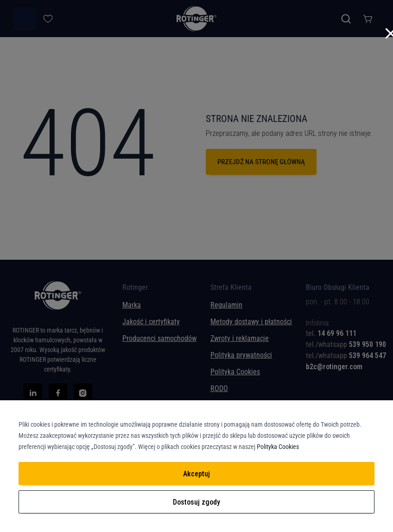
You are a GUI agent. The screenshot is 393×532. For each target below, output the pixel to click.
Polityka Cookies (278, 447)
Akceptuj (196, 474)
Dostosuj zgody (196, 502)
